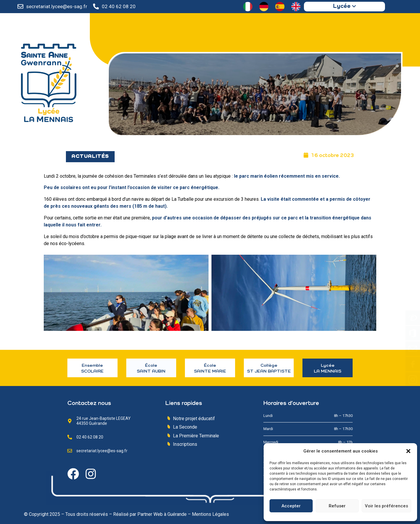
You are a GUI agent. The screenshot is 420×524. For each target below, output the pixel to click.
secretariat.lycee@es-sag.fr (57, 6)
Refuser (337, 506)
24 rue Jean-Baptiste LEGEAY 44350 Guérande (104, 421)
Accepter (291, 506)
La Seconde (185, 427)
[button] (408, 451)
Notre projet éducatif (194, 419)
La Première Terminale (196, 436)
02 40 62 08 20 (119, 6)
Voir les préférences (386, 506)
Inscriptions (185, 444)
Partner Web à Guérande (162, 514)
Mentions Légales (210, 514)
